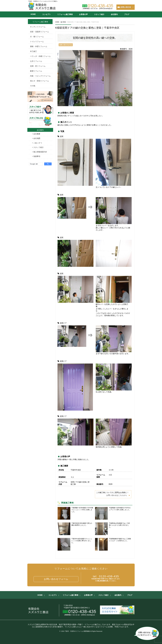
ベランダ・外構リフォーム (40, 56)
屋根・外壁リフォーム (39, 46)
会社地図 (37, 138)
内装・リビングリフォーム (40, 76)
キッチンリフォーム (38, 27)
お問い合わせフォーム (56, 579)
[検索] (36, 164)
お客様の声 (83, 14)
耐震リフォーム (36, 71)
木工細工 (33, 51)
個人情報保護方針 (40, 152)
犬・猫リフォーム (37, 37)
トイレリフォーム (37, 42)
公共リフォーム (36, 61)
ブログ (127, 14)
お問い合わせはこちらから (117, 495)
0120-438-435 (106, 576)
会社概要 (37, 134)
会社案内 (114, 14)
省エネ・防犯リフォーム (39, 81)
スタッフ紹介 (99, 14)
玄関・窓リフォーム (38, 66)
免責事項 (37, 156)
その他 (33, 86)
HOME (33, 14)
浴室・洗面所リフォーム (39, 32)
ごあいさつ (38, 143)
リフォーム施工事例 (65, 14)
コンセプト (46, 14)
